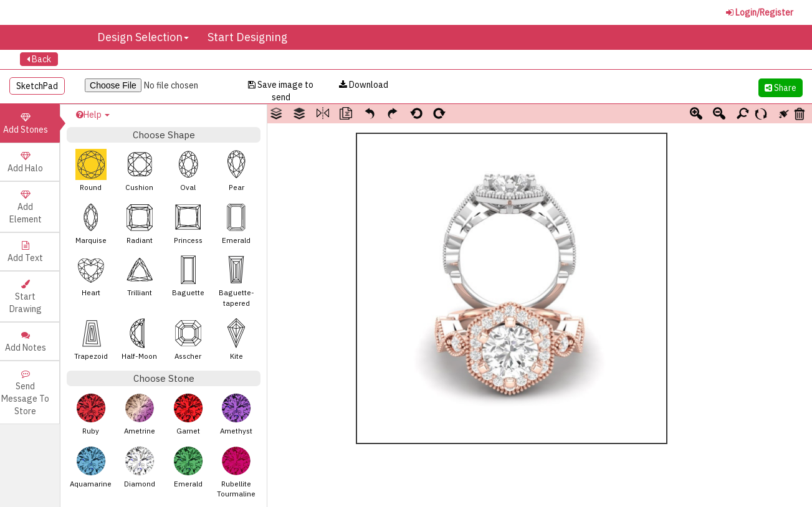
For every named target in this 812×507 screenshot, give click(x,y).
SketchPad (37, 86)
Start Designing (247, 37)
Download (364, 85)
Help (93, 115)
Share (781, 88)
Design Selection (143, 37)
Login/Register (760, 12)
